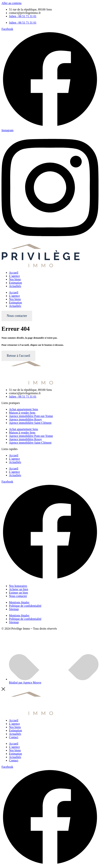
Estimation (15, 283)
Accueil (14, 273)
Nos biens (15, 279)
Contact (14, 737)
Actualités (15, 286)
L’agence (14, 276)
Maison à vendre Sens (22, 413)
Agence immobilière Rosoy (25, 419)
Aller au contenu (11, 3)
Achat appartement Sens (24, 409)
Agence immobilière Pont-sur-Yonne (31, 416)
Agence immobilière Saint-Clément (30, 423)
